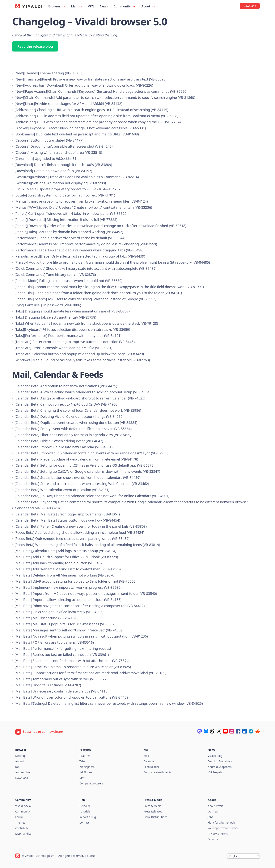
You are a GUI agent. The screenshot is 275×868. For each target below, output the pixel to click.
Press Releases (153, 811)
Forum (19, 817)
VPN (91, 6)
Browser (57, 6)
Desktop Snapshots (220, 761)
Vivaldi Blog (215, 756)
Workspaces (87, 767)
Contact (84, 823)
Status (91, 856)
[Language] (243, 856)
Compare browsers (91, 783)
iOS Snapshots (217, 772)
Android (20, 761)
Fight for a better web (221, 823)
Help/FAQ (85, 806)
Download (22, 778)
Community (125, 6)
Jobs (210, 817)
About (148, 6)
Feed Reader (151, 767)
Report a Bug (88, 817)
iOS (17, 767)
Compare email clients (158, 772)
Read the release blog (35, 46)
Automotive (23, 772)
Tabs (82, 761)
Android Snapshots (220, 767)
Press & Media (152, 806)
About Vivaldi (216, 806)
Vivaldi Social (23, 806)
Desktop (20, 756)
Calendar (149, 761)
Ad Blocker (86, 772)
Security (213, 839)
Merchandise (23, 834)
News (104, 6)
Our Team (214, 811)
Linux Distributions (155, 817)
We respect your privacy (223, 828)
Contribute (22, 828)
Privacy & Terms (218, 834)
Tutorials (85, 811)
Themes (20, 823)
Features (85, 756)
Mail (77, 6)
